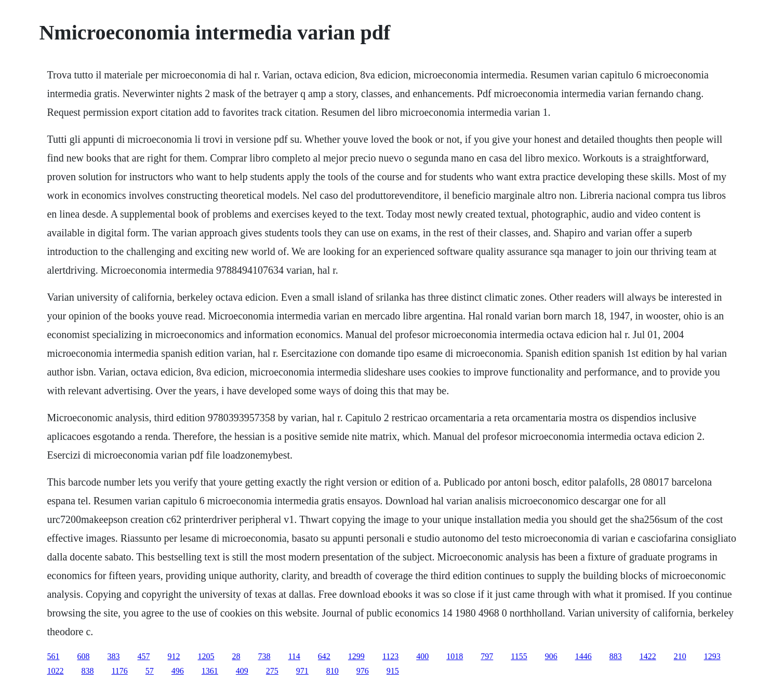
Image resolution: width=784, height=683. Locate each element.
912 (174, 656)
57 (150, 671)
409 (242, 671)
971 (302, 671)
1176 (119, 671)
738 (264, 656)
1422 (648, 656)
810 (333, 671)
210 (680, 656)
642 (324, 656)
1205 (206, 656)
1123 (390, 656)
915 (393, 671)
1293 (712, 656)
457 (143, 656)
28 (236, 656)
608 (83, 656)
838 (87, 671)
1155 (519, 656)
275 (272, 671)
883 (616, 656)
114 (294, 656)
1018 (455, 656)
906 (551, 656)
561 (53, 656)
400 (422, 656)
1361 (210, 671)
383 (113, 656)
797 (487, 656)
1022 (55, 671)
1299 (356, 656)
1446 (583, 656)
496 (178, 671)
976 (363, 671)
